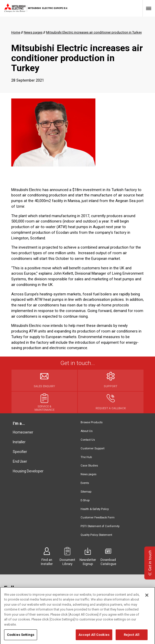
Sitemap (86, 492)
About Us (87, 431)
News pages (88, 474)
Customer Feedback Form (98, 518)
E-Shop (85, 500)
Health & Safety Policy (95, 509)
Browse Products (92, 422)
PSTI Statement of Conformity (100, 526)
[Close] (147, 600)
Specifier (20, 452)
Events (85, 483)
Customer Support (92, 448)
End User (20, 461)
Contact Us (88, 440)
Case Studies (89, 466)
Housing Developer (28, 471)
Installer (19, 442)
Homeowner (23, 432)
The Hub (86, 457)
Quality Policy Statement (96, 535)
